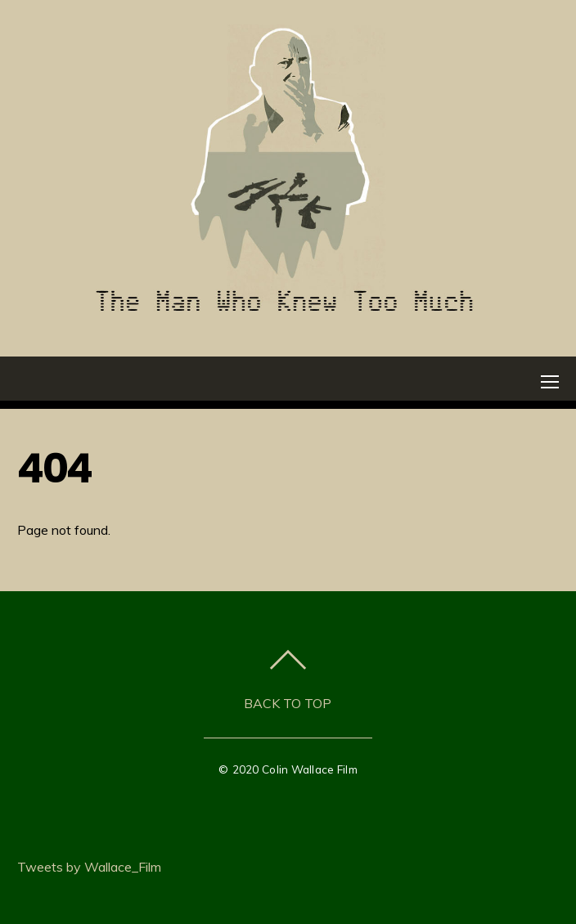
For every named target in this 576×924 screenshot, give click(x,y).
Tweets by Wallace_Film (89, 867)
